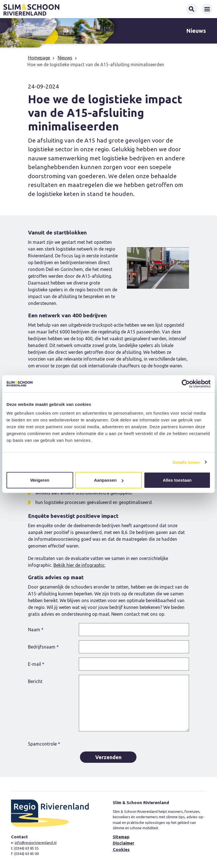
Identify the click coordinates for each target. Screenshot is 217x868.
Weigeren (40, 480)
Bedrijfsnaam (43, 647)
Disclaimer (123, 843)
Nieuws (65, 58)
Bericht (35, 681)
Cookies (121, 849)
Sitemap (121, 837)
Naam (36, 630)
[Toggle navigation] (207, 9)
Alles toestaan (177, 480)
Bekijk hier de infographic (79, 565)
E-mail (36, 664)
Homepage (39, 58)
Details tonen (186, 462)
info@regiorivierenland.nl (36, 843)
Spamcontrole (44, 744)
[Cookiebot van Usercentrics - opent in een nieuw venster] (186, 384)
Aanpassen (109, 480)
